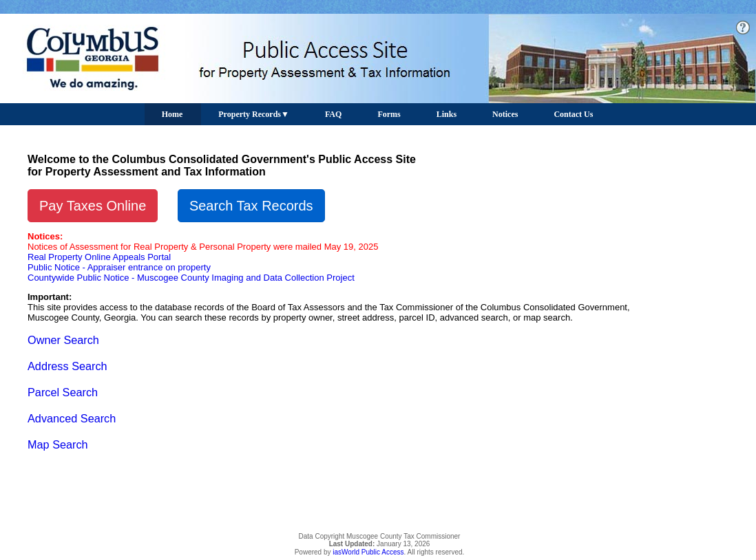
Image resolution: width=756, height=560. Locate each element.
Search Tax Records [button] (251, 206)
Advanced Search (72, 418)
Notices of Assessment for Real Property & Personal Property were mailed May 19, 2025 (203, 247)
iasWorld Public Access (368, 552)
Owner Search (63, 340)
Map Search (58, 444)
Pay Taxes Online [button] (93, 206)
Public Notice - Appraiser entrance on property (119, 267)
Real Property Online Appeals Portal (99, 257)
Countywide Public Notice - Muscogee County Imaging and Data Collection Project (191, 278)
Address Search (67, 366)
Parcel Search (63, 392)
